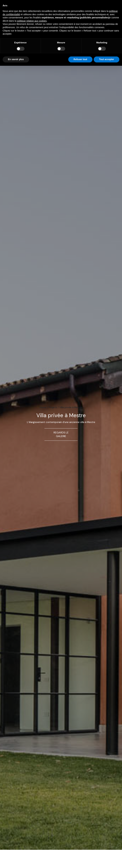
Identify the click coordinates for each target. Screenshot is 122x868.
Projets (53, 407)
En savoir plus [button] (16, 59)
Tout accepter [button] (107, 59)
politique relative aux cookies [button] (32, 21)
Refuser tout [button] (80, 59)
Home (43, 407)
